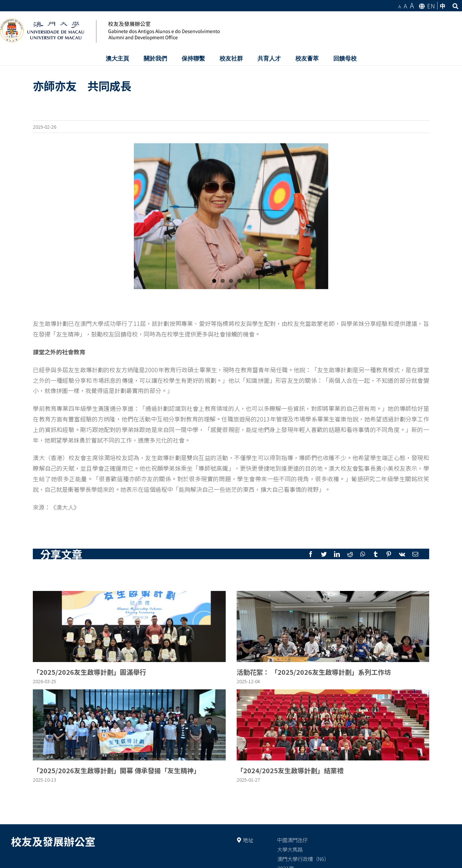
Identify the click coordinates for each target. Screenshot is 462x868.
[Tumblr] (376, 554)
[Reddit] (350, 554)
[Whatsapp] (363, 554)
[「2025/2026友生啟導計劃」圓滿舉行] (129, 626)
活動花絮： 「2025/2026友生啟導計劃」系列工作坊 (314, 672)
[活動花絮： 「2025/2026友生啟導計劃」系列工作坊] (333, 626)
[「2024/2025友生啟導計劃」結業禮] (333, 725)
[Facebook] (311, 554)
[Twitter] (324, 554)
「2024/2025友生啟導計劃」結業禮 (290, 770)
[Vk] (402, 554)
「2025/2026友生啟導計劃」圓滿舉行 (90, 672)
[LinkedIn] (337, 554)
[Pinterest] (389, 554)
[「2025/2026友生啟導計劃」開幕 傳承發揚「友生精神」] (129, 725)
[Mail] (415, 554)
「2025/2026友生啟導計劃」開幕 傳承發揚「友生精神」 (117, 770)
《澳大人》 (65, 507)
